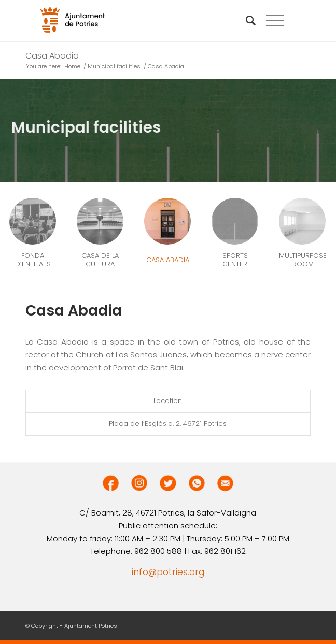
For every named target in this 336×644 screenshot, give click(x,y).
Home (72, 67)
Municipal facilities (114, 67)
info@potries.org (168, 572)
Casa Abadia (52, 56)
